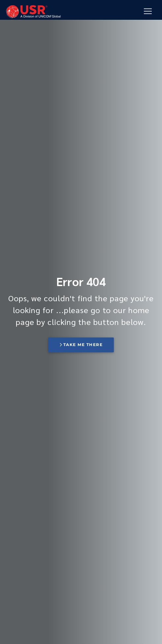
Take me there (81, 345)
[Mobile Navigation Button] (148, 11)
